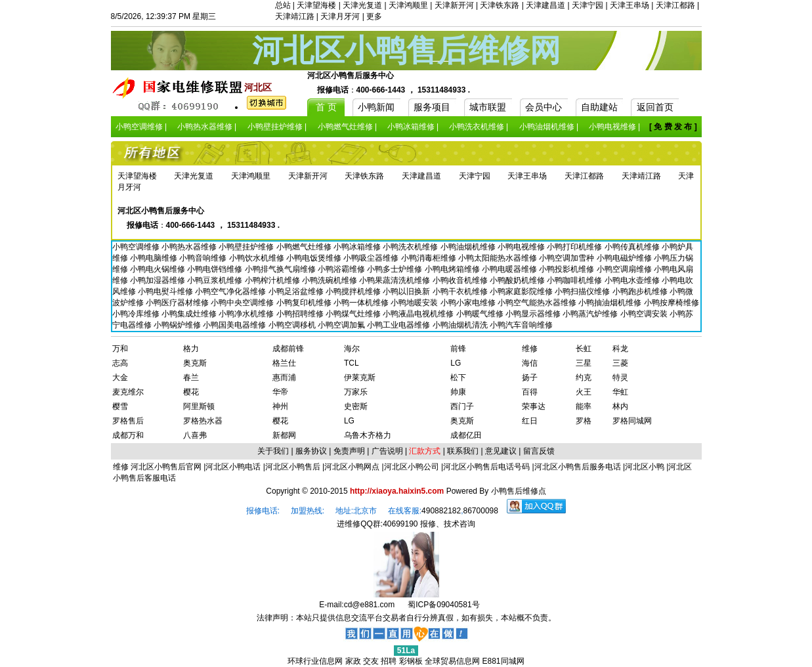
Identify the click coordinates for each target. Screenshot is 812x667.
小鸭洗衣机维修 (411, 247)
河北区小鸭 (645, 467)
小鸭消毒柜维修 (430, 258)
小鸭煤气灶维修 (354, 314)
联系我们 (463, 451)
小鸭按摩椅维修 (672, 303)
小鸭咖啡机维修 (575, 280)
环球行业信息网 (315, 661)
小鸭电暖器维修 (510, 269)
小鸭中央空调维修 (243, 303)
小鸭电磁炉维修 (625, 258)
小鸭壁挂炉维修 (247, 247)
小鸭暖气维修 (481, 314)
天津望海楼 (316, 5)
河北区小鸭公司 (412, 467)
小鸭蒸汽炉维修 (591, 314)
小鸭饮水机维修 (258, 258)
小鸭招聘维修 (301, 314)
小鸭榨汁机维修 (273, 280)
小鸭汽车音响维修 (521, 325)
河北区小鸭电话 (233, 467)
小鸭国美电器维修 (235, 325)
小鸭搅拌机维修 (354, 291)
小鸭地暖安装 (415, 303)
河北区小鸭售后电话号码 (486, 467)
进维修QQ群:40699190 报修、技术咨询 (406, 524)
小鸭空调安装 (645, 314)
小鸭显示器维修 (534, 314)
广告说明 (387, 451)
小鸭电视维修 (522, 247)
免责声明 (349, 451)
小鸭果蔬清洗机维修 (395, 280)
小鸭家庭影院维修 (522, 291)
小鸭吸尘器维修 (372, 258)
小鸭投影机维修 (567, 269)
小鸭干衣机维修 (461, 291)
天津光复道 (362, 5)
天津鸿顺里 (408, 5)
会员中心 (544, 107)
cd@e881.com (370, 605)
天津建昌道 (545, 5)
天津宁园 (588, 5)
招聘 (389, 661)
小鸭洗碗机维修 (331, 280)
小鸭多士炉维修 (395, 269)
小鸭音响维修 (204, 258)
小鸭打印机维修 (575, 247)
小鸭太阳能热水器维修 (499, 258)
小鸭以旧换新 (407, 291)
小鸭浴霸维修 (342, 269)
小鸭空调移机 (293, 325)
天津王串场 (630, 5)
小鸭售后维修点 (519, 491)
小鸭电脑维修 (155, 258)
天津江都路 (675, 5)
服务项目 (432, 107)
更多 (374, 16)
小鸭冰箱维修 (358, 247)
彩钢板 (411, 661)
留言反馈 (539, 451)
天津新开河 (454, 5)
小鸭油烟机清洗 (461, 325)
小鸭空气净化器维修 (231, 291)
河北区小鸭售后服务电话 (578, 467)
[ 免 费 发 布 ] (673, 127)
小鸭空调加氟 (342, 325)
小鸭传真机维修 (633, 247)
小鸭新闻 (376, 107)
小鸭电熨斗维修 (166, 291)
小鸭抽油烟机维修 (611, 303)
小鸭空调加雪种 (567, 258)
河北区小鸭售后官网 (166, 467)
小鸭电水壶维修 (633, 280)
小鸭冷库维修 (137, 314)
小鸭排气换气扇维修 (281, 269)
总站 (283, 5)
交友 (371, 661)
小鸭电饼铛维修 (216, 269)
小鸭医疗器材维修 (178, 303)
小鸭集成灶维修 (190, 314)
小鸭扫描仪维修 (583, 291)
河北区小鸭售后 (293, 467)
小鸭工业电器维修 (399, 325)
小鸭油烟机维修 (469, 247)
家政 (353, 661)
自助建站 (599, 107)
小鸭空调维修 (137, 247)
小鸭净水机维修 (247, 314)
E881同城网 (503, 661)
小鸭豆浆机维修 (216, 280)
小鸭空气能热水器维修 (538, 303)
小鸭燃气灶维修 (305, 247)
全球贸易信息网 (452, 661)
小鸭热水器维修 (190, 247)
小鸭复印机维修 (305, 303)
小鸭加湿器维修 (159, 280)
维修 (122, 467)
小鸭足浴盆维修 (297, 291)
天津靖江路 (295, 16)
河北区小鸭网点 (352, 467)
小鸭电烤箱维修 (453, 269)
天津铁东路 (500, 5)
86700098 (481, 511)
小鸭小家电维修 (469, 303)
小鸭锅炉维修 (178, 325)
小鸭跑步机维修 (641, 291)
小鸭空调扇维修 (625, 269)
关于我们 (273, 451)
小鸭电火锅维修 (159, 269)
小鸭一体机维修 (362, 303)
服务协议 (311, 451)
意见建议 (501, 451)
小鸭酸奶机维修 (518, 280)
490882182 (441, 511)
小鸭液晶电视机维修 (419, 314)
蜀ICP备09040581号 (443, 605)
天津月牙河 (340, 16)
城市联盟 (488, 107)
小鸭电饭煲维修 (315, 258)
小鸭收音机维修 (461, 280)
